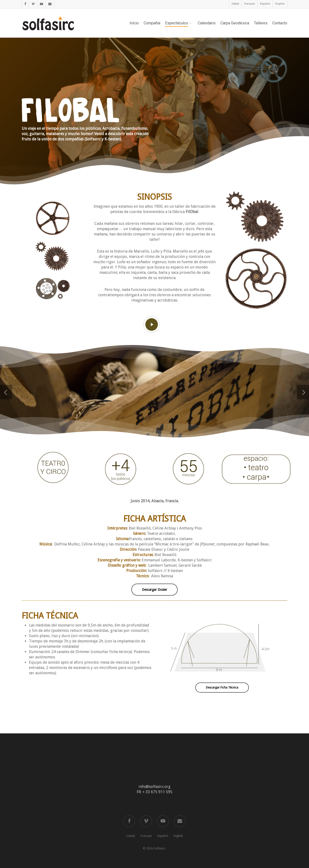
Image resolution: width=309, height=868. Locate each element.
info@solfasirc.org (154, 787)
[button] (154, 590)
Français (146, 836)
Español (163, 836)
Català (131, 836)
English (178, 836)
